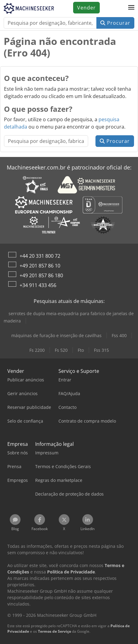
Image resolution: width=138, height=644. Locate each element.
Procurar (115, 23)
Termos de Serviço (54, 631)
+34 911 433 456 (38, 285)
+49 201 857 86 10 (40, 266)
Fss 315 (101, 350)
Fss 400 (119, 335)
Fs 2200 (37, 350)
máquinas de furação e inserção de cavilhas (56, 335)
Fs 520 (61, 350)
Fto (81, 350)
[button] (131, 8)
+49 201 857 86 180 (41, 275)
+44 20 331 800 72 (40, 256)
